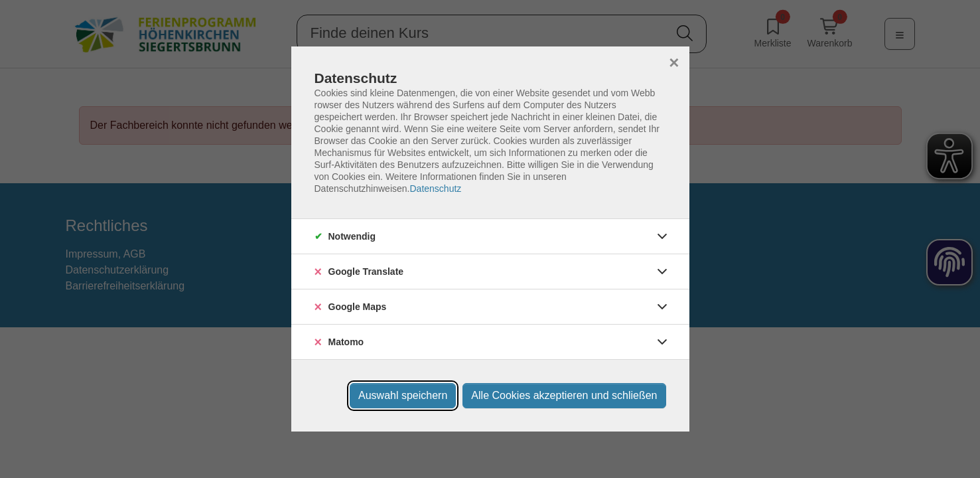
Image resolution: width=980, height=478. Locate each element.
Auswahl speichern (403, 395)
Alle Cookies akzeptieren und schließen (564, 395)
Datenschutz (435, 189)
